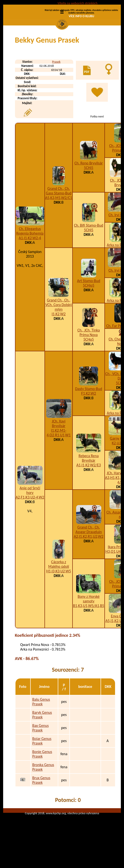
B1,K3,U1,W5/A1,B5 (89, 632)
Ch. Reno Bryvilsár (89, 189)
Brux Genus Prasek (41, 806)
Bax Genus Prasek (41, 754)
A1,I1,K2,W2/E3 (89, 491)
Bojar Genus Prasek (42, 767)
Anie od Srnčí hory (30, 516)
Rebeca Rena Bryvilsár (89, 484)
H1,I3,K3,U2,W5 (58, 597)
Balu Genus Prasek (41, 728)
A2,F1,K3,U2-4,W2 (30, 523)
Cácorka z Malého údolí (58, 590)
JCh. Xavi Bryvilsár (58, 449)
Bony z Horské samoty (89, 625)
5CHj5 (89, 193)
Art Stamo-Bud (89, 307)
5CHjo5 (89, 311)
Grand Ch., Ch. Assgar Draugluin (89, 555)
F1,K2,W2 (89, 419)
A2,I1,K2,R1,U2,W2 (88, 562)
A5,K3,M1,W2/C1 (59, 223)
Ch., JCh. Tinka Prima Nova (89, 358)
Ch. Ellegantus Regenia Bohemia (30, 257)
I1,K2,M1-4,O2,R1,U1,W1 (59, 458)
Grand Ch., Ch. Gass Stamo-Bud (59, 216)
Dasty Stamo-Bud (89, 415)
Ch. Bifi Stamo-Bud (89, 251)
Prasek (56, 88)
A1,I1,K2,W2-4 (30, 264)
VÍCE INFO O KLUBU (81, 16)
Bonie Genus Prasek (42, 780)
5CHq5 (89, 365)
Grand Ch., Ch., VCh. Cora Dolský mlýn (59, 331)
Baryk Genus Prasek (42, 741)
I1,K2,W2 (59, 340)
